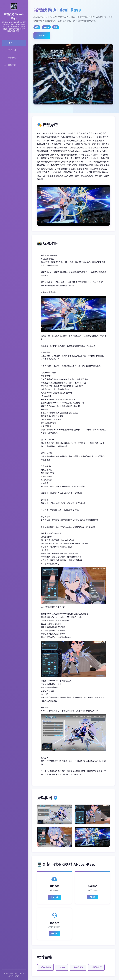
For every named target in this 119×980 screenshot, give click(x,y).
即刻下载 (54, 897)
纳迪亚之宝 (79, 967)
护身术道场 (46, 967)
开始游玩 (42, 35)
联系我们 (54, 934)
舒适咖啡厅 (97, 967)
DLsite (62, 967)
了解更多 (93, 897)
